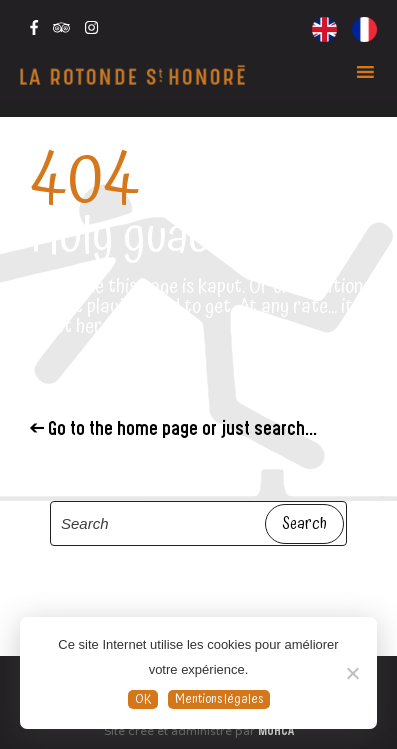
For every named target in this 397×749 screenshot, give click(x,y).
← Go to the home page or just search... (173, 431)
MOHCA (276, 732)
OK (143, 699)
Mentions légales (219, 699)
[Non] (352, 673)
